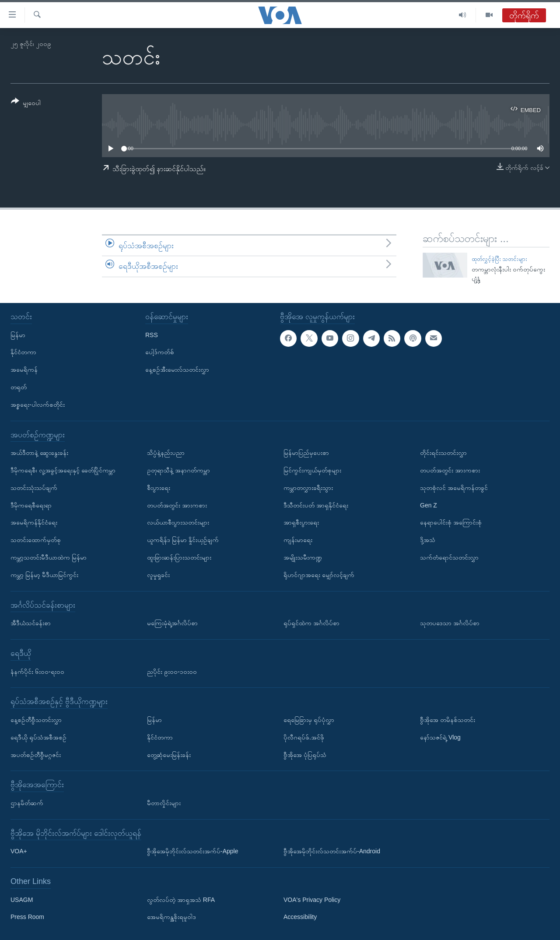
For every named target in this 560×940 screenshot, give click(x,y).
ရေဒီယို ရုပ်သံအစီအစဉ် (38, 737)
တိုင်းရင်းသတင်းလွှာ (443, 453)
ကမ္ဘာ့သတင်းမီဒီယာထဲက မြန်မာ (49, 557)
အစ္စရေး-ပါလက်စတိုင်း (38, 405)
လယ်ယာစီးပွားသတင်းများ (178, 522)
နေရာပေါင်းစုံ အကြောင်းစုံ (451, 522)
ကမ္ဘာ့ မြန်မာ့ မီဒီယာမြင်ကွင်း (44, 575)
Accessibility (300, 917)
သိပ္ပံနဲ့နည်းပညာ (166, 453)
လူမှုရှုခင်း (158, 575)
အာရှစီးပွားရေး (301, 522)
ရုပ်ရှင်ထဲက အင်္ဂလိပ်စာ (311, 623)
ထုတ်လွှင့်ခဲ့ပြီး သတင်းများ (500, 259)
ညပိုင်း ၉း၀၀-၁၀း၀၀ (172, 671)
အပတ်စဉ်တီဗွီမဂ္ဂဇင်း (36, 754)
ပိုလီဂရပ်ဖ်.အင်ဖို (304, 737)
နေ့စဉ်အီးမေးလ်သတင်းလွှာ (177, 370)
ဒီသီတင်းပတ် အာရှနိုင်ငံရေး (316, 505)
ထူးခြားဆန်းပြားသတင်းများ (179, 557)
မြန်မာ (18, 334)
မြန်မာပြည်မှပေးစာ (306, 453)
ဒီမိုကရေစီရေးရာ (31, 505)
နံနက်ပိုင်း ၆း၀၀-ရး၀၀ (37, 671)
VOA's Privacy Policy (312, 900)
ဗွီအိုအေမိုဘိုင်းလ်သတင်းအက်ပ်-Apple (192, 851)
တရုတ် (19, 387)
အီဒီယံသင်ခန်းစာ (31, 623)
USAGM (22, 900)
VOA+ (19, 851)
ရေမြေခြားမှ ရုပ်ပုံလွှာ (309, 720)
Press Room (27, 917)
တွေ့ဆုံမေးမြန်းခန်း (169, 754)
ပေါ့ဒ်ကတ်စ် (160, 352)
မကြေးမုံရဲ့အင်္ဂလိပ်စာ (172, 623)
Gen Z (429, 505)
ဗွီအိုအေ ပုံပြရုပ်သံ (305, 754)
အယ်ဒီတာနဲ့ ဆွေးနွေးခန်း (39, 453)
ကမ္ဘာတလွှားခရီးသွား (308, 488)
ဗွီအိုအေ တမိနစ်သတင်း (448, 720)
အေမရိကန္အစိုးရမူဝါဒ (171, 917)
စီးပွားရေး (159, 488)
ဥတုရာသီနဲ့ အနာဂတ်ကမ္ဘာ (178, 470)
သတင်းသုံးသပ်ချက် (34, 488)
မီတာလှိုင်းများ (164, 803)
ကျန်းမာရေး (298, 540)
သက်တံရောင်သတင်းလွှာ (449, 557)
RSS (152, 334)
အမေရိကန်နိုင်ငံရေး (34, 522)
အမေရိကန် (24, 370)
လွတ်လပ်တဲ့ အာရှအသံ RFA (181, 900)
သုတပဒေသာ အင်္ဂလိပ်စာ (450, 623)
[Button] (26, 104)
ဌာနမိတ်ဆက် (27, 803)
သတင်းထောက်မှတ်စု (36, 540)
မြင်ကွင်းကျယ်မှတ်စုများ (312, 470)
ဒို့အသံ (428, 540)
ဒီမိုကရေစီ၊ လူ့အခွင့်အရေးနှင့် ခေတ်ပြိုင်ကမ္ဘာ (63, 470)
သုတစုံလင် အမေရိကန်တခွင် (454, 488)
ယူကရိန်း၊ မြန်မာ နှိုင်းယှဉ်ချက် (183, 540)
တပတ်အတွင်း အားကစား (177, 505)
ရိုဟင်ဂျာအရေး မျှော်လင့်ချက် (319, 575)
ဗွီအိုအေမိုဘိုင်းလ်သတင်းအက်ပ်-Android (332, 851)
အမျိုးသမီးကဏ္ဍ (303, 557)
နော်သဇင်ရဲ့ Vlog (440, 737)
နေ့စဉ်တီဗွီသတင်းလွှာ (36, 720)
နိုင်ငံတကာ (23, 352)
